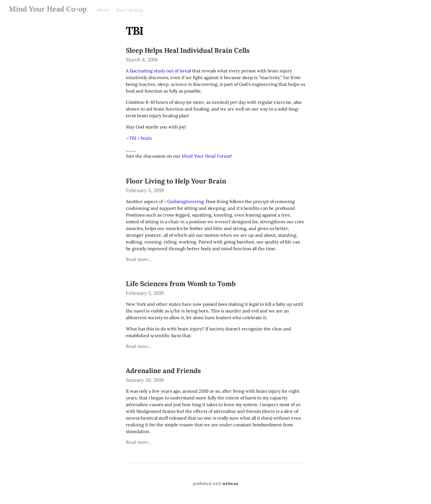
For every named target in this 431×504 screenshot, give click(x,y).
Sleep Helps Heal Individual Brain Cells (188, 50)
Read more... (139, 259)
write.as (230, 484)
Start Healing (129, 10)
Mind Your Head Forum (206, 156)
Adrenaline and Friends (163, 371)
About (103, 10)
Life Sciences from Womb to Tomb (181, 284)
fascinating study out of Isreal (160, 71)
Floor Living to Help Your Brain (176, 181)
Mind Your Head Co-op (48, 9)
